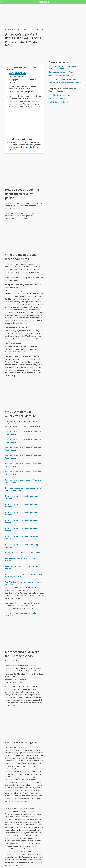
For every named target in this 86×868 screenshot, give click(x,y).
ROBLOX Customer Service (58, 102)
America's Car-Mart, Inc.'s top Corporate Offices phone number (63, 67)
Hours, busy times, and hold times (61, 76)
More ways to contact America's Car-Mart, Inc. (65, 83)
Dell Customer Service (57, 98)
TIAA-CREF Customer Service (59, 95)
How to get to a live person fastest (61, 72)
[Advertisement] (24, 122)
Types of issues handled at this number (63, 79)
